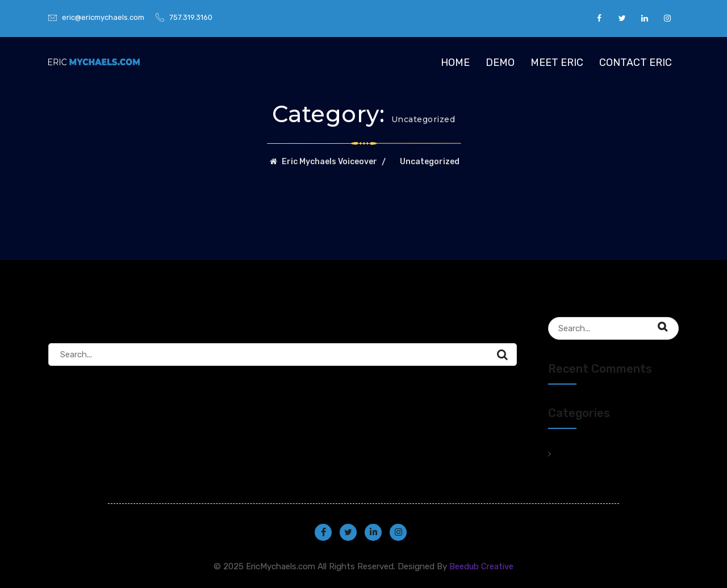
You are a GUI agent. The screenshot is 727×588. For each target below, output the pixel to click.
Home (455, 62)
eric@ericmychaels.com (103, 17)
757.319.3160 (191, 17)
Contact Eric (636, 62)
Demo (500, 62)
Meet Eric (557, 62)
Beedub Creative (481, 566)
